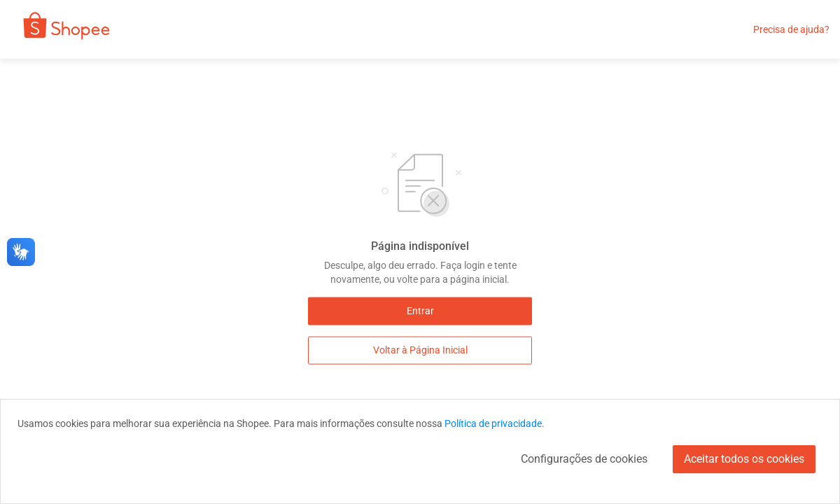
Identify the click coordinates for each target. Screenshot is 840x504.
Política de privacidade (493, 423)
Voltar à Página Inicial (420, 350)
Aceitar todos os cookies (744, 459)
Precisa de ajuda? (791, 29)
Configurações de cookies (584, 459)
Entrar (420, 311)
